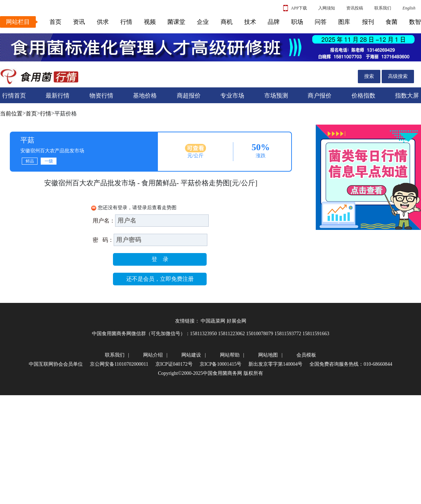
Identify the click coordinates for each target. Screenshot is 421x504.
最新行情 (58, 96)
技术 (250, 22)
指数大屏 (407, 96)
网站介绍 (153, 355)
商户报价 (320, 96)
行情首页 (14, 96)
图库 (344, 22)
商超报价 (189, 96)
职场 (297, 22)
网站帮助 (230, 355)
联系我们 (383, 8)
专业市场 (232, 96)
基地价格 (145, 96)
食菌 (392, 22)
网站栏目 (18, 22)
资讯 (79, 22)
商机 (227, 22)
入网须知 (327, 8)
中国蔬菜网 (213, 321)
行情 (126, 22)
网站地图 (268, 355)
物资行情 (101, 96)
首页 (55, 22)
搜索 (369, 76)
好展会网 (236, 321)
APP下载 (295, 8)
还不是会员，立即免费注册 (160, 279)
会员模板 (306, 355)
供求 (103, 22)
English (409, 8)
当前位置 (11, 114)
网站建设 (191, 355)
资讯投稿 (355, 8)
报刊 (368, 22)
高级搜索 (398, 76)
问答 (321, 22)
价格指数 (363, 96)
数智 (415, 22)
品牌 (274, 22)
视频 (150, 22)
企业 (203, 22)
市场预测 (276, 96)
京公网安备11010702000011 (119, 364)
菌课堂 (176, 22)
